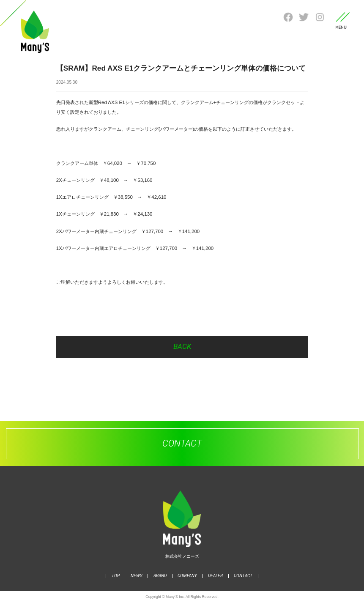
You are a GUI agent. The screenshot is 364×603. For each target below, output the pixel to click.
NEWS (137, 576)
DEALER (215, 576)
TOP (116, 576)
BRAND (160, 576)
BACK (182, 346)
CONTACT (243, 576)
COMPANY (187, 576)
